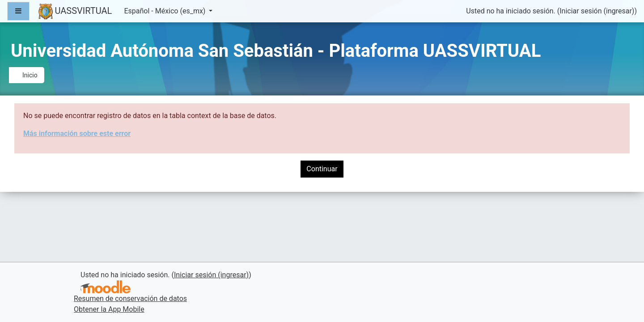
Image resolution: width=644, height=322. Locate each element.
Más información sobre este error (77, 133)
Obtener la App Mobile (109, 309)
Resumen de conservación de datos (130, 299)
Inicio (30, 75)
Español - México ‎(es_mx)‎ (165, 11)
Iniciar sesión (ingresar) (597, 11)
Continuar (322, 169)
